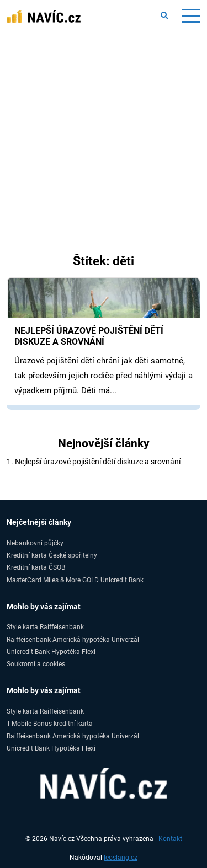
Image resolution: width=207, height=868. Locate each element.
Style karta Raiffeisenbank (45, 627)
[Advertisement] (104, 162)
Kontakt (170, 839)
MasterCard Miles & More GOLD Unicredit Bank (75, 580)
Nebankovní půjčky (35, 543)
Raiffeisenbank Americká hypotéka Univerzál (73, 639)
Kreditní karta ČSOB (36, 567)
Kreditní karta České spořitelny (52, 555)
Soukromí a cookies (36, 664)
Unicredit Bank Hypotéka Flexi (51, 652)
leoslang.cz (121, 858)
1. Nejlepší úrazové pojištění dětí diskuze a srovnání (94, 462)
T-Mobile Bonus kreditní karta (50, 723)
